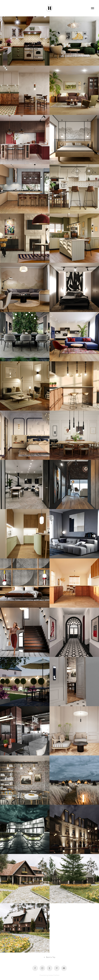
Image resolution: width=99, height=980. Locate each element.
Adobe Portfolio (54, 975)
